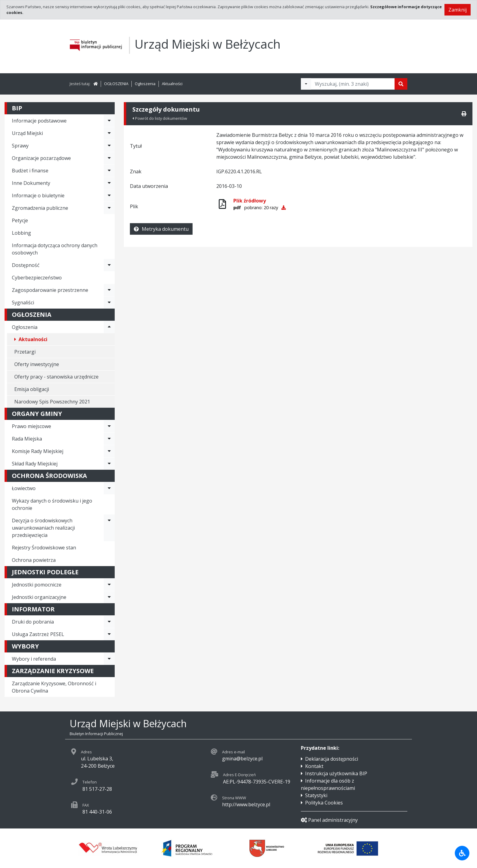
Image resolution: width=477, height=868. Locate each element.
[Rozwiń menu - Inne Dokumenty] (109, 183)
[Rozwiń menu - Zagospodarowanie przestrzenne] (109, 290)
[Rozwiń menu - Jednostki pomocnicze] (109, 585)
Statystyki (316, 795)
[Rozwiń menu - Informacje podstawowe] (109, 121)
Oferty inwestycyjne (37, 364)
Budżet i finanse (30, 171)
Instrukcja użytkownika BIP (336, 773)
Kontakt (314, 766)
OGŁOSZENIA (116, 84)
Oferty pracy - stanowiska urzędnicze (56, 377)
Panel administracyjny (329, 820)
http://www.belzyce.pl (246, 804)
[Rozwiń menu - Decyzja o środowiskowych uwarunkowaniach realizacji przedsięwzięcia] (109, 528)
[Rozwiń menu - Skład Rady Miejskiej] (109, 464)
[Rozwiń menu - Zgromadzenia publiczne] (109, 208)
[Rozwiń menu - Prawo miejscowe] (109, 426)
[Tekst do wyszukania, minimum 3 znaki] (353, 84)
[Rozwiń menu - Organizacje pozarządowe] (109, 158)
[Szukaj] (401, 84)
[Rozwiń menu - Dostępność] (109, 265)
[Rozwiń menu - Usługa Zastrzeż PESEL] (109, 634)
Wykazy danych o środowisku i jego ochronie (52, 504)
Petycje (20, 220)
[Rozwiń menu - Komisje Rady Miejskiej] (109, 451)
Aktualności (172, 84)
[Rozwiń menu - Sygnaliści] (109, 303)
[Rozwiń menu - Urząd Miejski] (109, 133)
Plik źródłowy (250, 201)
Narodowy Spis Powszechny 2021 (52, 402)
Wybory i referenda (34, 659)
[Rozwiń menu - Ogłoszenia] (109, 327)
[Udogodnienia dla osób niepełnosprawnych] (462, 853)
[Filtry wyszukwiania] (306, 84)
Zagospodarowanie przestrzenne (50, 290)
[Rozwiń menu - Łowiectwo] (109, 488)
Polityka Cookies (324, 803)
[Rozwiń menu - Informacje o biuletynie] (109, 195)
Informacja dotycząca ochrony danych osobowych (55, 249)
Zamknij (458, 10)
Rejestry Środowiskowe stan (44, 548)
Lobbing (21, 233)
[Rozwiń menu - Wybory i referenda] (109, 659)
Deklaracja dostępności (332, 759)
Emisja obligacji (32, 389)
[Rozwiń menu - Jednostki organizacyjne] (109, 597)
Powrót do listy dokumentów (160, 118)
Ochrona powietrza (34, 560)
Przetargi (25, 352)
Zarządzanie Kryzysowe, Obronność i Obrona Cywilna (54, 687)
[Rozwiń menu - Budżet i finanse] (109, 171)
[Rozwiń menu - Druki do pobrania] (109, 622)
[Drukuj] (464, 114)
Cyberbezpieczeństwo (37, 278)
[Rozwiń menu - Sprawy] (109, 146)
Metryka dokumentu (161, 229)
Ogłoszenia (145, 84)
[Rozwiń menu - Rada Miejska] (109, 439)
